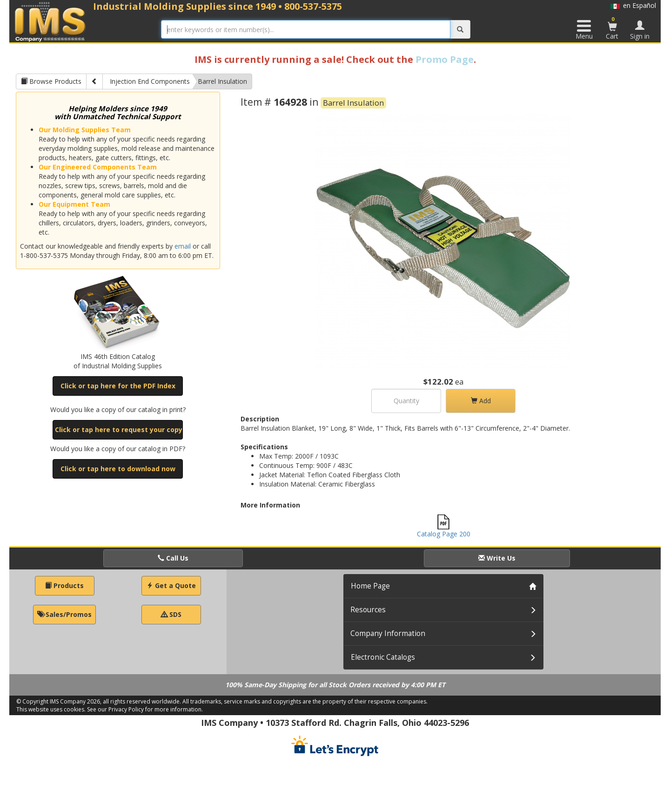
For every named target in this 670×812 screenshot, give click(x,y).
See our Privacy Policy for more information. (145, 709)
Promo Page (445, 59)
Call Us (173, 558)
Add (481, 401)
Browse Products (51, 81)
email (183, 246)
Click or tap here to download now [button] (118, 469)
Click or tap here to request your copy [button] (119, 430)
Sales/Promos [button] (64, 614)
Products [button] (64, 585)
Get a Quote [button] (171, 585)
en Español (633, 5)
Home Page (370, 586)
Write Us (497, 558)
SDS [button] (171, 614)
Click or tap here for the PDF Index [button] (118, 386)
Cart (612, 28)
